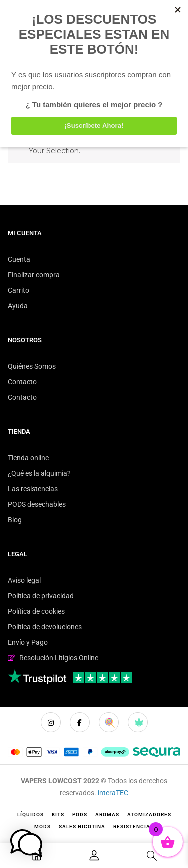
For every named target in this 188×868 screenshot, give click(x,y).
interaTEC (113, 793)
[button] (26, 843)
